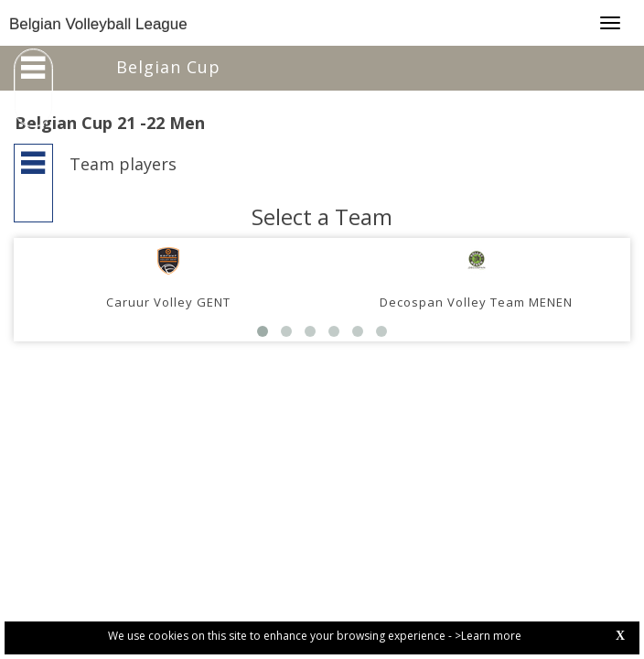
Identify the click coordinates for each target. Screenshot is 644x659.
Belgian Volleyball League (98, 24)
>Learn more (488, 636)
